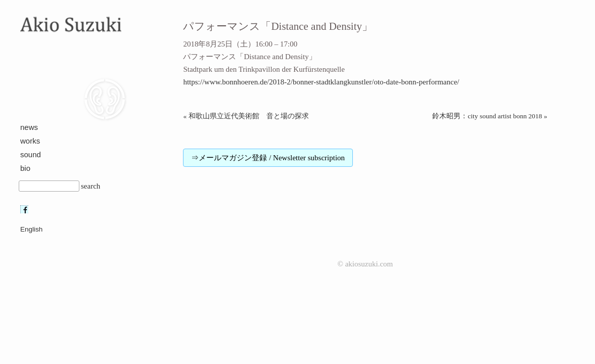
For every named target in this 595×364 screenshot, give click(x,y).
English (31, 229)
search (90, 186)
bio (25, 168)
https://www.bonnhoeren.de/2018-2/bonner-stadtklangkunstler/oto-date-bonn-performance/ (321, 82)
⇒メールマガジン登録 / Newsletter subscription (268, 158)
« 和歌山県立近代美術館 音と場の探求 (246, 116)
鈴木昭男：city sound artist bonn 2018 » (490, 116)
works (30, 141)
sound (31, 154)
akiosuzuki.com (369, 264)
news (29, 127)
